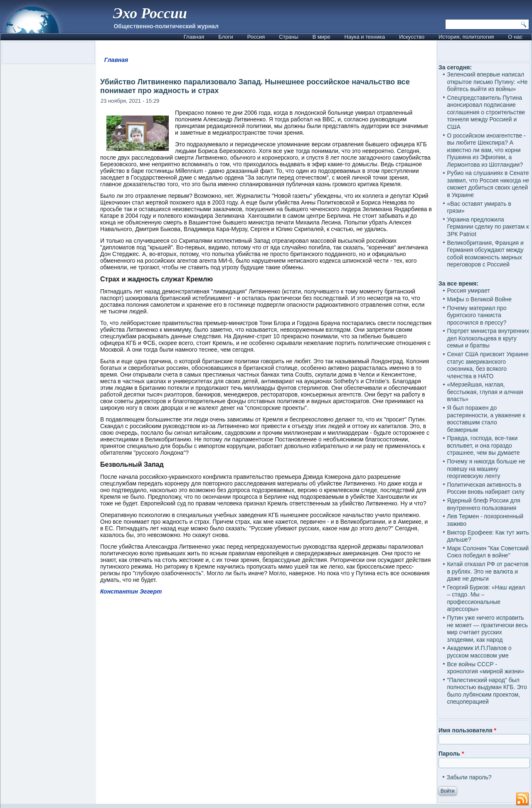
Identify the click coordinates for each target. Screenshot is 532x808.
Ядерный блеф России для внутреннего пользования (483, 504)
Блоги (225, 37)
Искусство (412, 37)
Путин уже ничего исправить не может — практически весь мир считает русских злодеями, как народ (487, 629)
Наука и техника (365, 37)
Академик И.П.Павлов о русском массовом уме (479, 652)
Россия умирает (468, 291)
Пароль (451, 754)
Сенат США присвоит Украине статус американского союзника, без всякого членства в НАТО (488, 365)
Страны (288, 37)
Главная (194, 37)
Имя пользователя (467, 730)
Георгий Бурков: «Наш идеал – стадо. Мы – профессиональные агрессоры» (486, 598)
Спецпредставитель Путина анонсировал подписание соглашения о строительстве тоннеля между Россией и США (486, 112)
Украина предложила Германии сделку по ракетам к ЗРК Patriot (488, 227)
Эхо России (150, 13)
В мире (321, 37)
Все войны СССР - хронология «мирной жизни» (485, 668)
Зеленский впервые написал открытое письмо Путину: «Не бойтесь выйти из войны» (487, 82)
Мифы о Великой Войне (479, 299)
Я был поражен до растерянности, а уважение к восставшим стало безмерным (486, 419)
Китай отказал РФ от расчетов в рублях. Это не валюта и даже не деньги (488, 571)
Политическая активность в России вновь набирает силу (485, 488)
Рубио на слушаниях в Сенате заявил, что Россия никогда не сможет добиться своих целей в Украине (488, 184)
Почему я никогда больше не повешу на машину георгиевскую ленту (486, 469)
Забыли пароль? (469, 777)
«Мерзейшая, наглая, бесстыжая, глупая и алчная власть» (485, 392)
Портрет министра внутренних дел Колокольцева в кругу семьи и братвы (488, 338)
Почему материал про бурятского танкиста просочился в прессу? (477, 315)
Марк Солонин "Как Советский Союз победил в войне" (488, 552)
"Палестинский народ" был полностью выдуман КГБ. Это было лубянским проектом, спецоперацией (487, 691)
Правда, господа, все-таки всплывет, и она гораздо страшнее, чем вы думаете (483, 445)
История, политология (466, 37)
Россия (256, 37)
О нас (515, 37)
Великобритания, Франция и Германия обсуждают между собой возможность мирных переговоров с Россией (485, 254)
